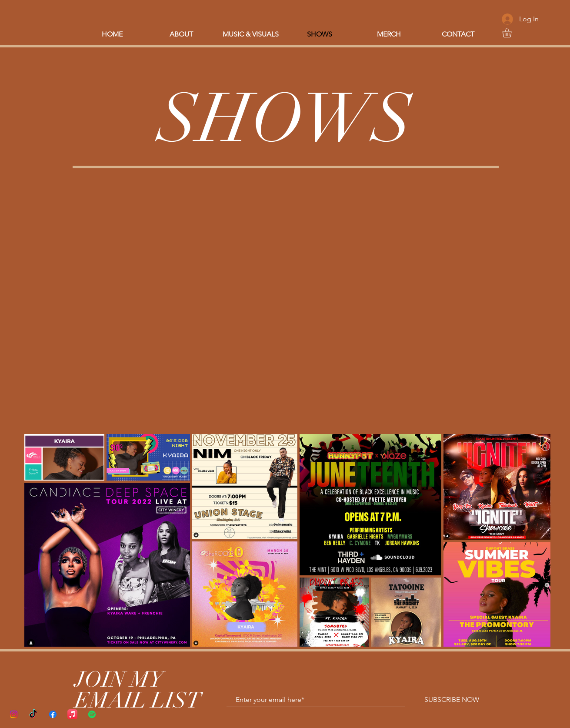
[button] (513, 33)
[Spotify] (92, 714)
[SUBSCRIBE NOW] (452, 700)
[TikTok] (33, 714)
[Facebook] (53, 714)
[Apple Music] (72, 714)
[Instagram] (14, 714)
